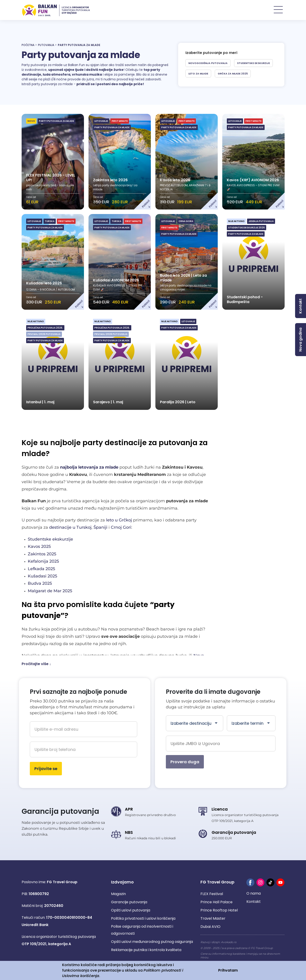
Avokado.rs (229, 942)
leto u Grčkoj (119, 520)
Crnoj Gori (121, 528)
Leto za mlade (198, 74)
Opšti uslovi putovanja (131, 910)
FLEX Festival (212, 894)
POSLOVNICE (270, 10)
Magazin (118, 894)
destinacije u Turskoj (70, 528)
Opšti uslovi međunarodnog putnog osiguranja (152, 942)
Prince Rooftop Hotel (219, 910)
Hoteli (241, 10)
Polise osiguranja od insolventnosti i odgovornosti (142, 930)
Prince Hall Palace (216, 902)
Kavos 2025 (39, 547)
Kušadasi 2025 (42, 576)
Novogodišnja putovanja (208, 63)
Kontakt (254, 902)
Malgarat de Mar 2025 (50, 591)
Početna (28, 45)
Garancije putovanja (129, 902)
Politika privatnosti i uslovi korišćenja (143, 919)
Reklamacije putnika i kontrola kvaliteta (146, 950)
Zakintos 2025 (42, 554)
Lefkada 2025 (41, 569)
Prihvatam (228, 970)
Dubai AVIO (210, 927)
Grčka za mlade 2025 (233, 74)
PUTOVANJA (211, 10)
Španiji (100, 528)
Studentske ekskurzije (253, 63)
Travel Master (213, 919)
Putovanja (46, 45)
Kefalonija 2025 (43, 561)
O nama (254, 894)
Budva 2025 (40, 584)
